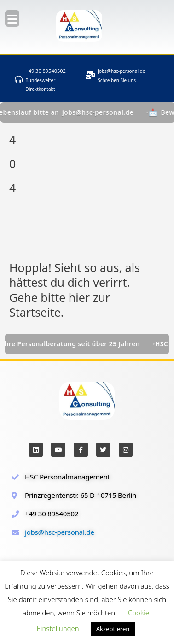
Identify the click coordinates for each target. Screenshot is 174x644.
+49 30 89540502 (46, 71)
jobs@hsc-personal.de (121, 71)
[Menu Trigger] (12, 18)
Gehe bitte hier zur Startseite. (60, 305)
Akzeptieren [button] (113, 629)
